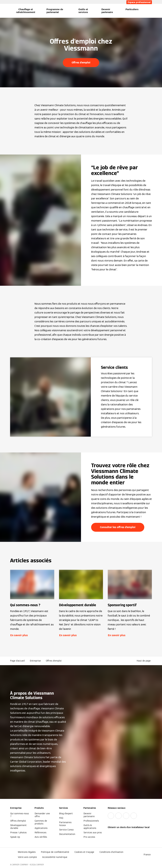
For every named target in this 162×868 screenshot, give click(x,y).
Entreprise (35, 661)
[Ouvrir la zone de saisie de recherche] (151, 11)
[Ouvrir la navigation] (2, 11)
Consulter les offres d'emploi (118, 527)
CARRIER (40, 865)
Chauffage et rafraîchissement (26, 11)
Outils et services (83, 11)
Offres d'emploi (81, 63)
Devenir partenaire (107, 11)
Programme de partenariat (55, 11)
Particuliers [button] (132, 9)
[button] (144, 661)
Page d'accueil (17, 661)
